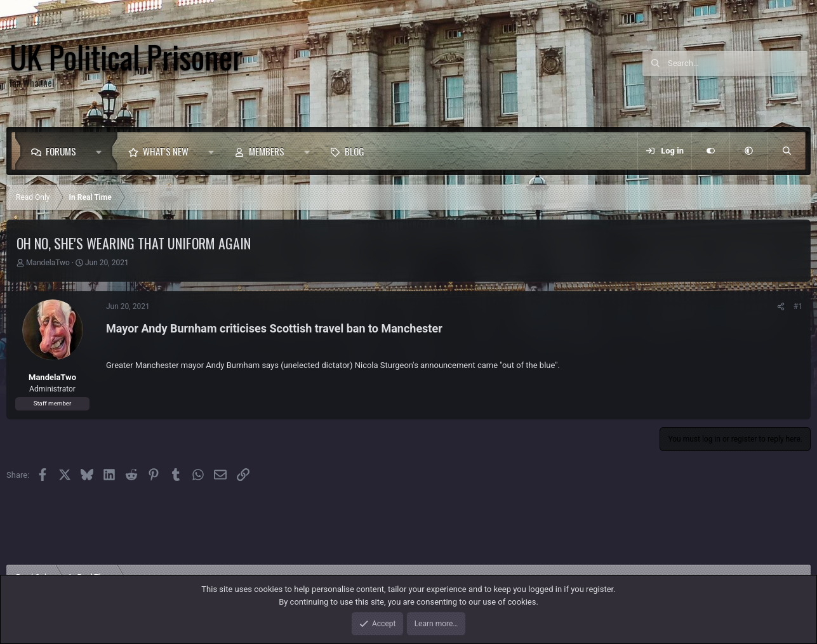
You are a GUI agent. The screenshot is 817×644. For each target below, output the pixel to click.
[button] (102, 151)
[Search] (738, 63)
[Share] (781, 306)
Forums (61, 151)
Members (267, 151)
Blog (355, 151)
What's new (166, 151)
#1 (798, 306)
